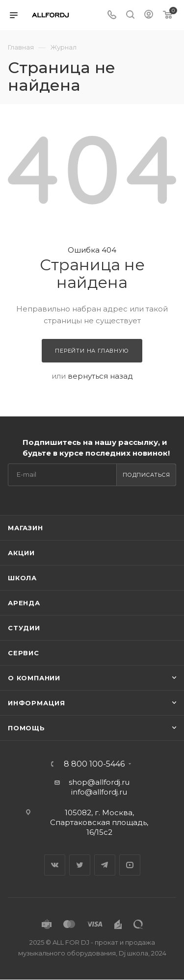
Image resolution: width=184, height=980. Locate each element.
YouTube (130, 865)
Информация (37, 703)
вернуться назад (100, 376)
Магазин (26, 528)
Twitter (80, 865)
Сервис (24, 653)
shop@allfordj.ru (99, 782)
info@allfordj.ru (99, 792)
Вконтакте (55, 865)
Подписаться (146, 475)
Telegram (105, 865)
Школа (22, 578)
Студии (24, 628)
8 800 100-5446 (94, 764)
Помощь (26, 728)
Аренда (24, 603)
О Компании (34, 678)
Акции (21, 553)
